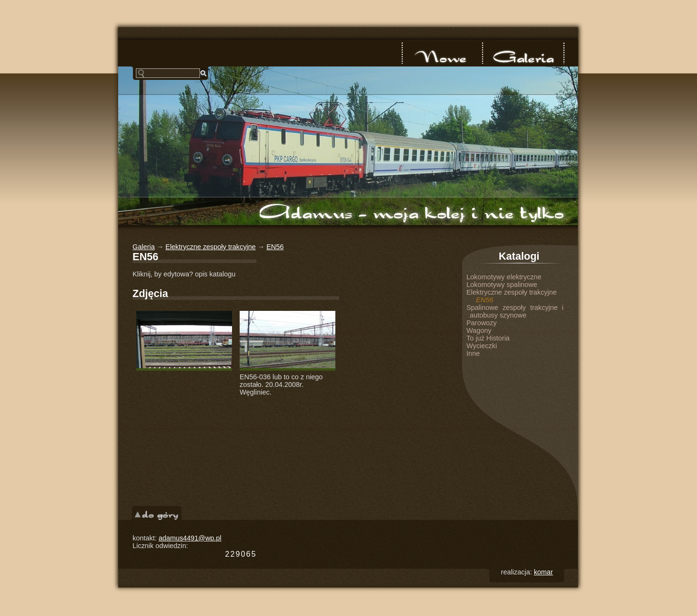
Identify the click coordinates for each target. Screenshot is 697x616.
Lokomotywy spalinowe (502, 285)
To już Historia (488, 338)
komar (543, 572)
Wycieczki (482, 346)
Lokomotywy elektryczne (504, 277)
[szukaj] (168, 73)
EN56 (275, 247)
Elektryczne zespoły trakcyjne (211, 247)
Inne (473, 353)
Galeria (523, 53)
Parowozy (481, 323)
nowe (443, 53)
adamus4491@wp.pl (190, 538)
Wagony (479, 330)
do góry (157, 513)
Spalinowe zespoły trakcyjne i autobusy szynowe (515, 311)
